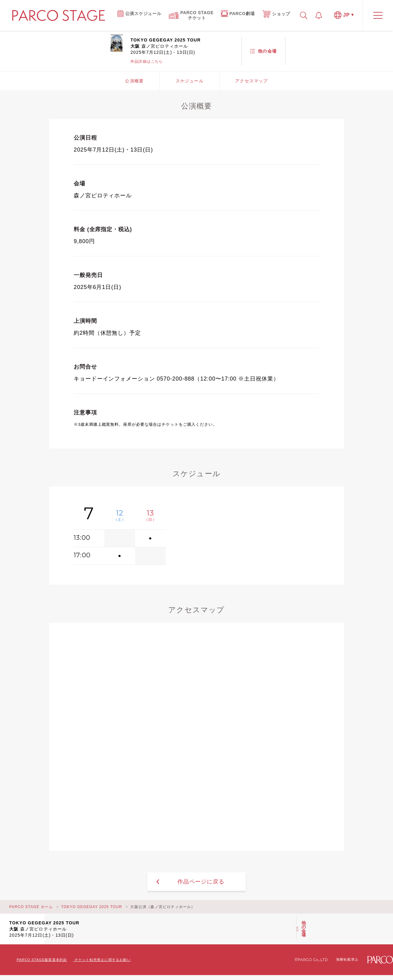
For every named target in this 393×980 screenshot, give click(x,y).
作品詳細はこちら (147, 61)
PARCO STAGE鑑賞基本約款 (42, 960)
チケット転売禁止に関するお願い (103, 960)
